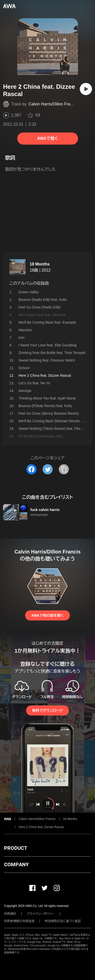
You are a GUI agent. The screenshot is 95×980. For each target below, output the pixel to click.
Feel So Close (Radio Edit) (40, 307)
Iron (22, 338)
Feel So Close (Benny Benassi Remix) (49, 413)
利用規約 (10, 914)
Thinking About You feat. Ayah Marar (47, 398)
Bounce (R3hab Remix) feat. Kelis (45, 406)
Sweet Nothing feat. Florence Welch (47, 360)
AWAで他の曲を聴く (47, 615)
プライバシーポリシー (41, 914)
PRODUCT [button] (16, 848)
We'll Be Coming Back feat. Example (47, 322)
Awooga (25, 391)
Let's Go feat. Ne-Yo (34, 383)
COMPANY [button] (16, 864)
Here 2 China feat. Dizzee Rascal (41, 827)
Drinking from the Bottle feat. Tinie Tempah (52, 353)
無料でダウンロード (47, 710)
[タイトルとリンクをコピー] (64, 469)
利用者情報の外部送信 (19, 921)
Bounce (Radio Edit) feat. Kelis (43, 300)
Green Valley (29, 292)
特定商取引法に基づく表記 (63, 921)
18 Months (40, 264)
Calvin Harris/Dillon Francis (53, 104)
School (24, 368)
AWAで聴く (47, 138)
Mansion (25, 330)
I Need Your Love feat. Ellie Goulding (48, 345)
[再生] (86, 89)
